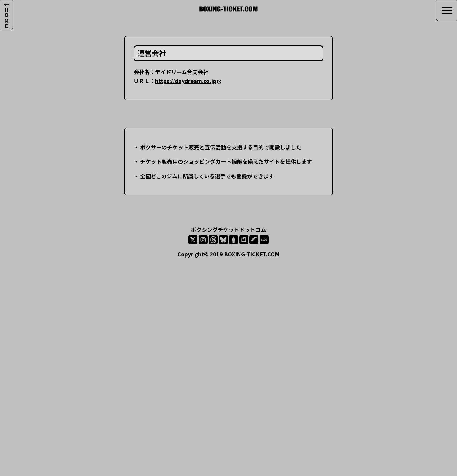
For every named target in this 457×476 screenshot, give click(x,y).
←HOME (7, 15)
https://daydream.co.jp (186, 81)
